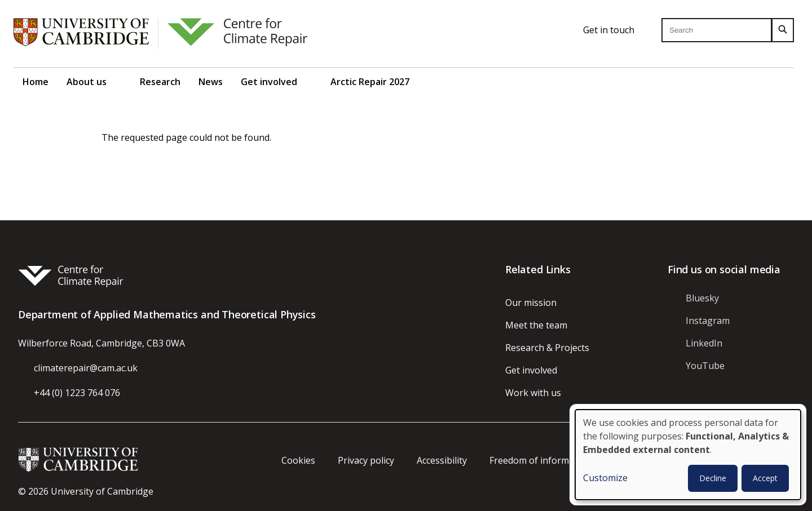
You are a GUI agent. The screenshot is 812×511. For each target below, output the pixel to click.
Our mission (531, 303)
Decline (713, 478)
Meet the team (536, 325)
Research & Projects (547, 348)
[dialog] (688, 455)
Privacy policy (366, 460)
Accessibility (442, 460)
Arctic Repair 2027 (370, 82)
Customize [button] (605, 478)
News (211, 82)
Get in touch (609, 30)
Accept (765, 478)
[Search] (783, 30)
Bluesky (702, 298)
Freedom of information (540, 460)
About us (87, 82)
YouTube (705, 366)
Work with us (533, 393)
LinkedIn (704, 343)
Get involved (269, 82)
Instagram (708, 321)
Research (160, 82)
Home (36, 82)
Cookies (298, 460)
